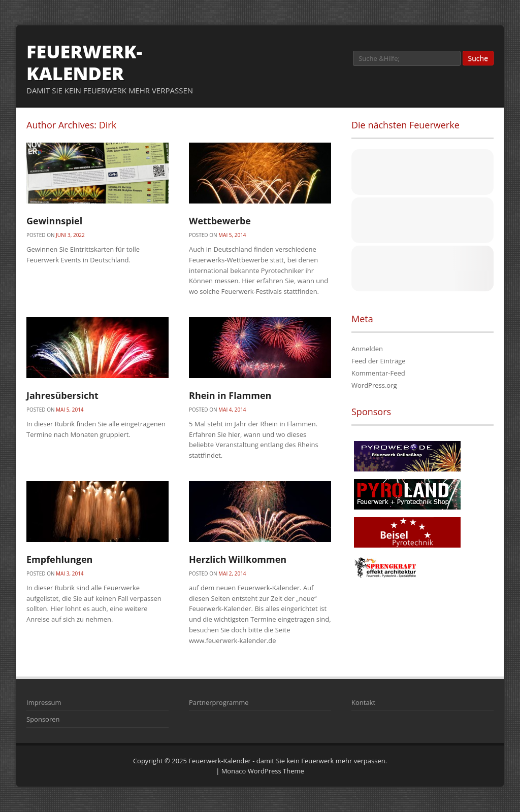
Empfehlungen (59, 559)
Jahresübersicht (62, 395)
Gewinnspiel (54, 221)
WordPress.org (374, 385)
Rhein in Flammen (230, 395)
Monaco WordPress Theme (263, 771)
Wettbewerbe (220, 221)
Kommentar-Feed (378, 373)
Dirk (108, 125)
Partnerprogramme (219, 702)
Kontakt (363, 702)
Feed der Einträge (379, 361)
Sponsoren (43, 719)
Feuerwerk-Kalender (84, 62)
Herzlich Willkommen (238, 559)
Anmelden (367, 349)
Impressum (44, 702)
